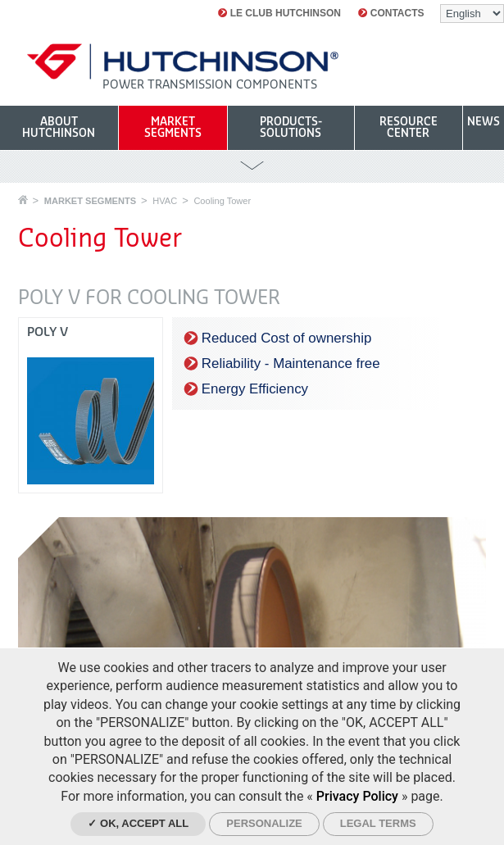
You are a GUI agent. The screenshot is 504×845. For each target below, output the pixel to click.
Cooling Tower (222, 201)
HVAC (165, 201)
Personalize (264, 823)
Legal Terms (378, 823)
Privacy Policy (357, 796)
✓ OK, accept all (138, 823)
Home (23, 200)
